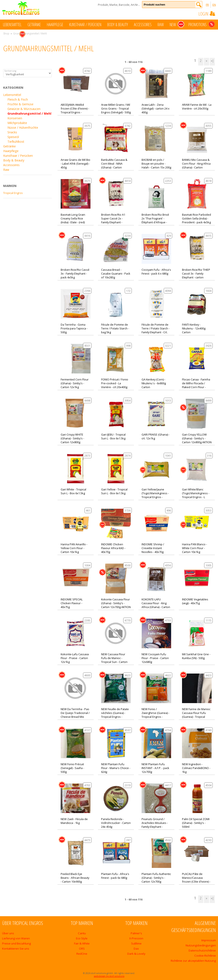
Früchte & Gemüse (20, 104)
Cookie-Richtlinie (205, 956)
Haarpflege (55, 25)
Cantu (82, 933)
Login (207, 14)
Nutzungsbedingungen (201, 945)
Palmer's (136, 933)
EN (214, 5)
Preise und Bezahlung (16, 943)
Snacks (12, 132)
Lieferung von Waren (16, 938)
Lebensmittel (12, 25)
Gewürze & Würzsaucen (24, 109)
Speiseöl (13, 137)
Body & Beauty (118, 25)
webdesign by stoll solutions (109, 976)
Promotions (202, 24)
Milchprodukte (17, 123)
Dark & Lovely (136, 954)
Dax (136, 949)
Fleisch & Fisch (18, 99)
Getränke (34, 25)
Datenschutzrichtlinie (202, 950)
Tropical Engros (13, 193)
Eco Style (82, 938)
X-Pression (136, 938)
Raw (161, 25)
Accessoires (143, 25)
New (177, 24)
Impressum (209, 940)
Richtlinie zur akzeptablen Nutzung (193, 961)
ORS (82, 949)
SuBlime (136, 943)
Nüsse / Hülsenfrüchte (23, 127)
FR (207, 5)
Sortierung (10, 71)
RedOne (82, 954)
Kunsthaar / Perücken (85, 25)
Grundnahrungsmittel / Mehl (29, 113)
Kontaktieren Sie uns (16, 949)
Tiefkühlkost (16, 142)
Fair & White (82, 943)
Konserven (15, 118)
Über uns (8, 933)
